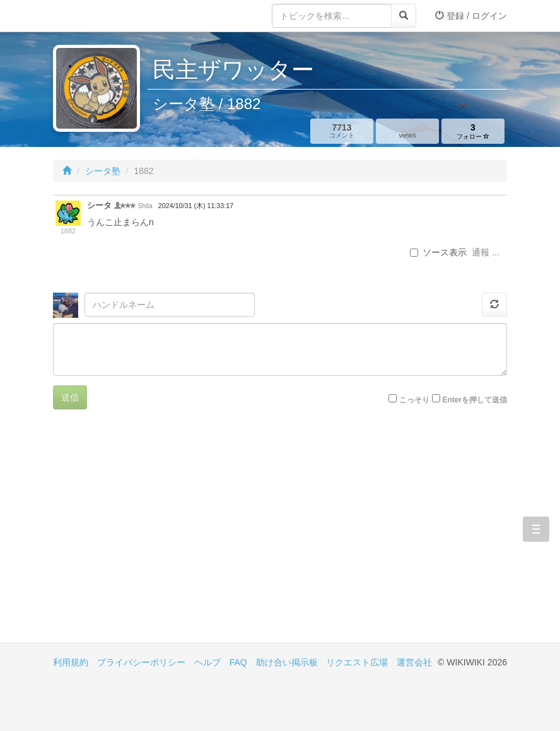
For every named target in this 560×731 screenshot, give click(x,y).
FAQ (238, 662)
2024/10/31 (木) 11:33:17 (196, 206)
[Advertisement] (166, 535)
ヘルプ (207, 662)
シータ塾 (103, 171)
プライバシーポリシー (141, 662)
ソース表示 (438, 252)
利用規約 (71, 662)
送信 (70, 397)
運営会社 (414, 662)
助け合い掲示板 (287, 662)
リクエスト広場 (357, 662)
